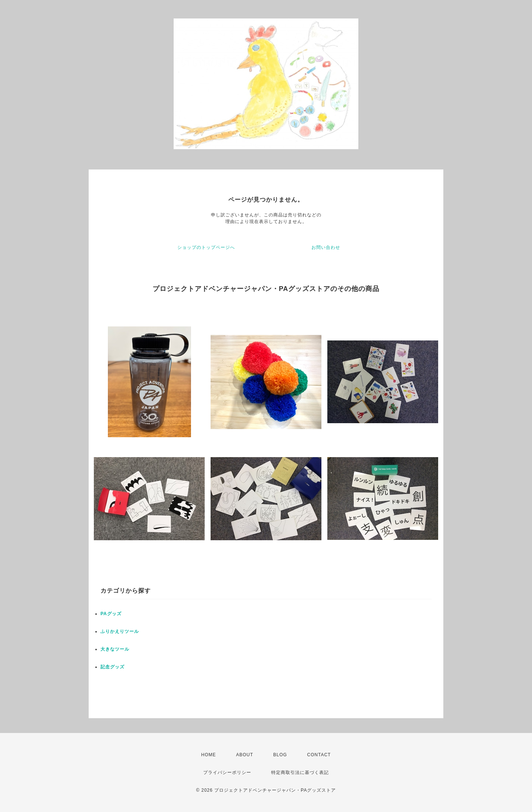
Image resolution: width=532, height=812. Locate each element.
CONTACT (319, 755)
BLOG (280, 755)
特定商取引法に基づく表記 (300, 772)
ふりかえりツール (120, 631)
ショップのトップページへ (206, 247)
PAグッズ (111, 614)
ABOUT (245, 755)
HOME (209, 755)
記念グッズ (112, 667)
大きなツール (115, 649)
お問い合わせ (326, 247)
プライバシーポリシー (227, 772)
